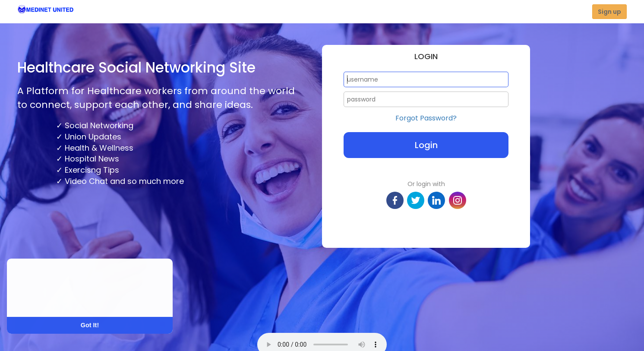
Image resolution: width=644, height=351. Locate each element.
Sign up (609, 12)
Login (426, 145)
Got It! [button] (90, 325)
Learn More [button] (40, 299)
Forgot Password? (426, 118)
